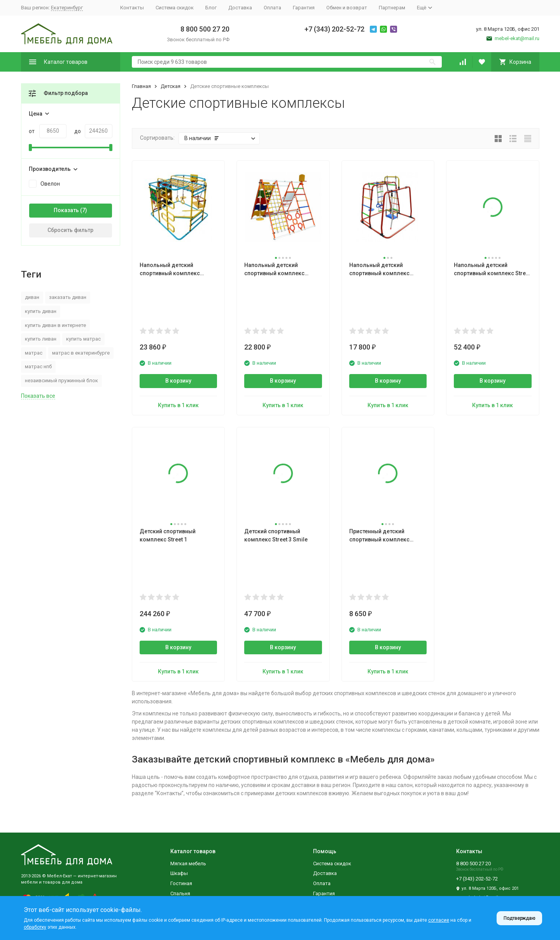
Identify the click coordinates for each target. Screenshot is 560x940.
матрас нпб (38, 366)
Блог (211, 8)
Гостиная (181, 883)
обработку (35, 927)
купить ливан (41, 339)
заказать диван (68, 297)
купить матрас (83, 339)
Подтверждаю (519, 918)
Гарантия (304, 8)
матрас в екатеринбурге (81, 353)
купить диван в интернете (55, 325)
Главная (141, 86)
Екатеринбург (67, 8)
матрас (34, 353)
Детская (171, 86)
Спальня (180, 893)
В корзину (178, 381)
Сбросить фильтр (70, 230)
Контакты (132, 8)
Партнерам (392, 8)
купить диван (41, 311)
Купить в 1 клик (178, 405)
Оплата (272, 8)
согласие (439, 920)
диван (32, 297)
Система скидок (175, 8)
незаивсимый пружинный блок (61, 380)
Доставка (240, 8)
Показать (66, 210)
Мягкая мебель (188, 864)
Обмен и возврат (347, 8)
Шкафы (179, 873)
